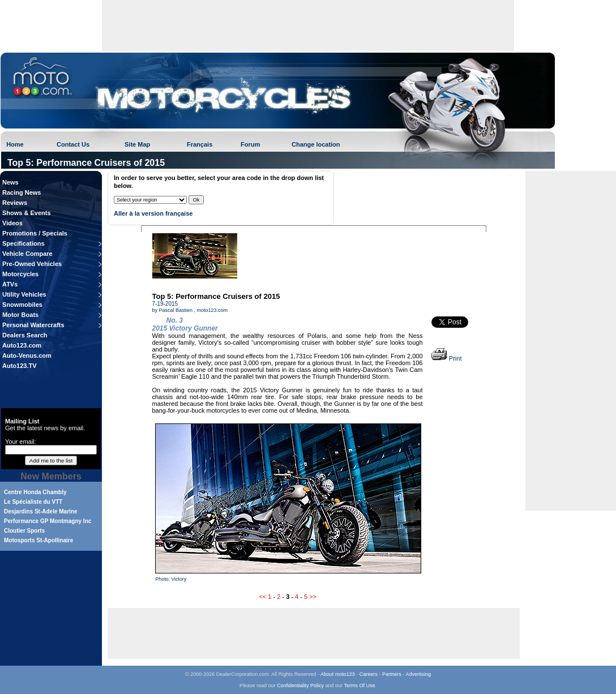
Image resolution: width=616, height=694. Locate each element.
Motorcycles (20, 274)
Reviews (15, 203)
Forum (250, 144)
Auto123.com (22, 345)
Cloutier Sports (24, 531)
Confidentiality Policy (300, 686)
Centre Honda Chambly (35, 492)
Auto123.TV (20, 366)
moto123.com (213, 310)
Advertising (418, 674)
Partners (392, 674)
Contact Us (73, 144)
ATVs (10, 284)
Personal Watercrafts (33, 325)
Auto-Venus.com (27, 355)
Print (447, 358)
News (10, 182)
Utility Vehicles (24, 294)
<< (262, 597)
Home (15, 144)
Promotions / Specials (35, 233)
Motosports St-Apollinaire (38, 540)
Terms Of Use (359, 686)
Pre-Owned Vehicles (32, 264)
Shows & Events (27, 213)
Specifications (23, 243)
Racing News (22, 192)
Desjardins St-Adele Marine (40, 511)
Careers (369, 674)
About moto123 (338, 674)
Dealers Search (25, 335)
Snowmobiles (22, 305)
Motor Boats (20, 315)
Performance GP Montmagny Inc (48, 521)
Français (200, 144)
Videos (12, 223)
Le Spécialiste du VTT (33, 502)
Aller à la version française (153, 213)
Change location (316, 144)
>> (313, 597)
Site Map (137, 144)
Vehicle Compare (27, 254)
